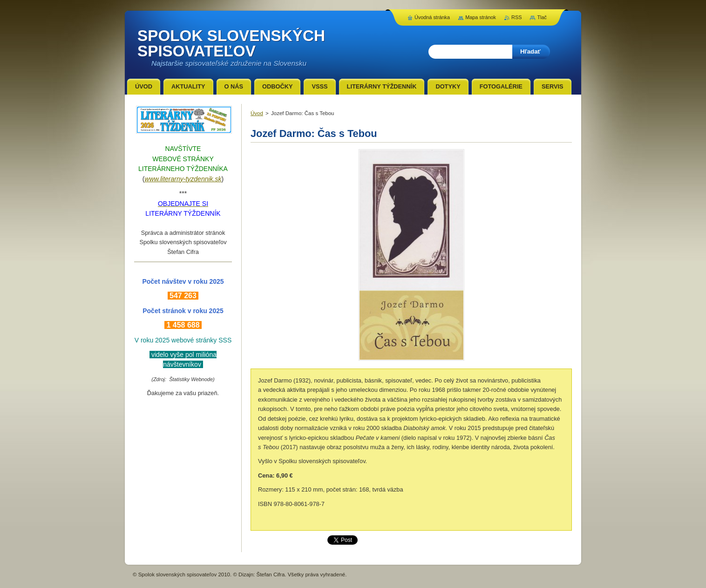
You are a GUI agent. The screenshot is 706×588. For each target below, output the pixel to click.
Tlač (542, 17)
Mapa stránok (481, 17)
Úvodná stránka (432, 17)
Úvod (257, 113)
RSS (516, 17)
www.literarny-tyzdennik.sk (183, 179)
